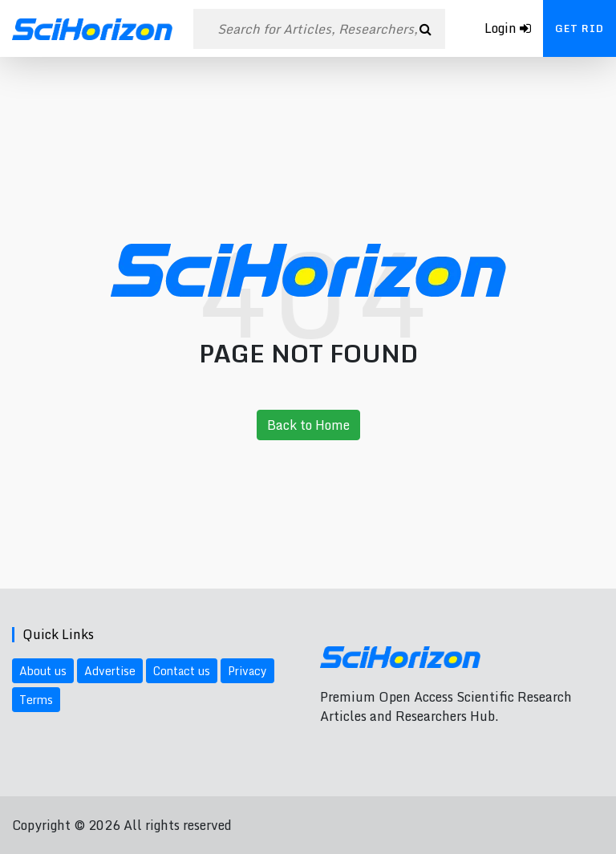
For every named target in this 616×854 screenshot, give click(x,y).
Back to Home (308, 425)
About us (43, 671)
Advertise (110, 671)
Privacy (247, 671)
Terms (36, 700)
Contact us (182, 671)
